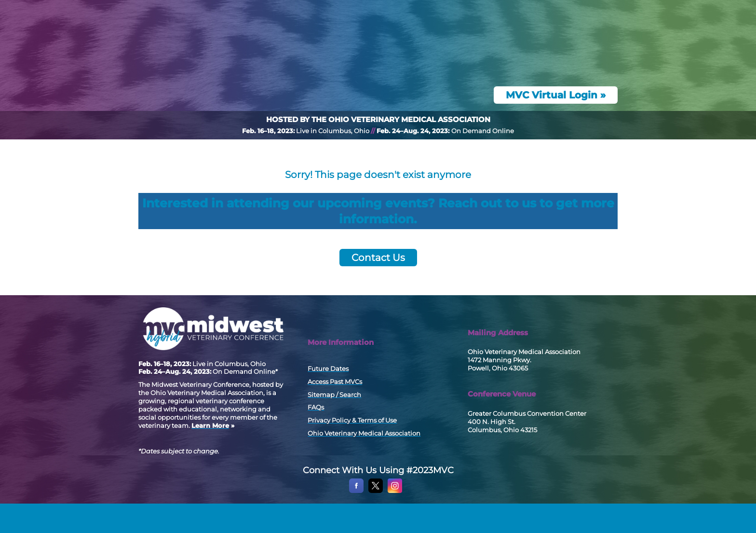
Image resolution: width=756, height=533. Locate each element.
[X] (376, 520)
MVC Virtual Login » (556, 124)
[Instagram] (395, 520)
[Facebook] (356, 520)
